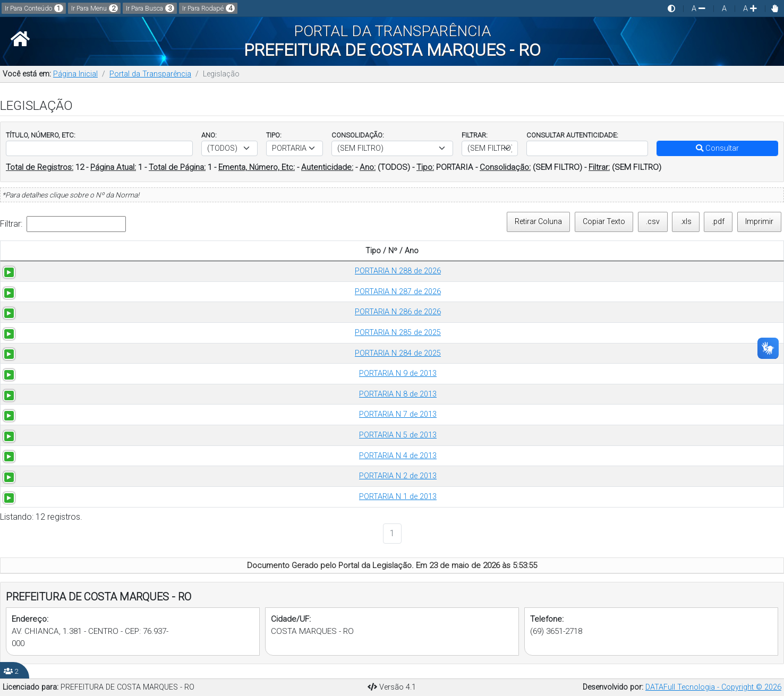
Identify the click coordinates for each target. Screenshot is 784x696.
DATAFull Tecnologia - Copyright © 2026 (713, 687)
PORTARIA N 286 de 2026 (53, 312)
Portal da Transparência (150, 74)
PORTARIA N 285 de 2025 (53, 333)
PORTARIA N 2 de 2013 (53, 476)
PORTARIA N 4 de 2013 (53, 456)
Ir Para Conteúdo (34, 8)
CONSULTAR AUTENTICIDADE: (572, 135)
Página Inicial (75, 74)
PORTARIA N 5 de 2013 (53, 435)
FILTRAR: (475, 135)
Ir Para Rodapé (209, 8)
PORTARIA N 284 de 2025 (53, 353)
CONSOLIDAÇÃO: (358, 135)
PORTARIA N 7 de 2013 (53, 414)
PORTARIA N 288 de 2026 (53, 271)
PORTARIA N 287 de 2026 (53, 292)
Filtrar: (63, 224)
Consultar (717, 148)
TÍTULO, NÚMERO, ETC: (41, 135)
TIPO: (274, 135)
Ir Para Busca (150, 8)
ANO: (209, 135)
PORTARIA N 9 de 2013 (53, 373)
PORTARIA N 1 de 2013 (53, 497)
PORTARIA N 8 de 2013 (53, 394)
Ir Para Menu (95, 8)
